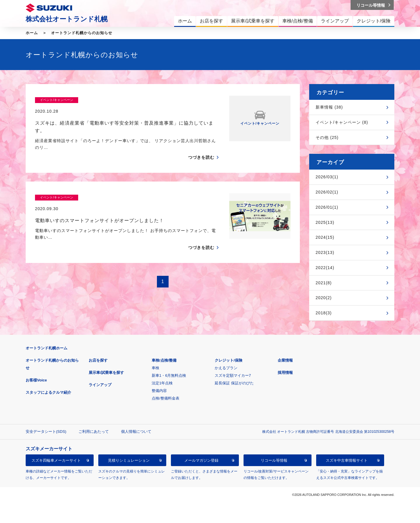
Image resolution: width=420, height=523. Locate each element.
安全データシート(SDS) (46, 432)
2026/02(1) (327, 192)
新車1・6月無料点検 (169, 375)
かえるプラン (226, 368)
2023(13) (325, 252)
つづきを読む (201, 146)
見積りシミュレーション (129, 460)
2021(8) (324, 283)
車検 (155, 368)
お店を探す (98, 360)
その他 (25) (327, 137)
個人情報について (136, 432)
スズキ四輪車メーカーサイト (56, 460)
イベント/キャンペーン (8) (342, 122)
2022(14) (325, 268)
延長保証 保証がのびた (234, 383)
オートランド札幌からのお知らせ (82, 33)
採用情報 (285, 373)
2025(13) (325, 222)
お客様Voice (36, 380)
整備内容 (159, 391)
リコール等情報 (274, 460)
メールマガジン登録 (201, 460)
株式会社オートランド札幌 (67, 19)
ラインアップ (100, 385)
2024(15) (325, 237)
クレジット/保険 (229, 360)
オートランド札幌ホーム (47, 348)
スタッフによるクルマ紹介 (48, 392)
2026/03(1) (327, 177)
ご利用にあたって (94, 432)
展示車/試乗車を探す (106, 373)
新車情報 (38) (329, 107)
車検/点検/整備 (164, 360)
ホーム (32, 33)
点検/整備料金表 (166, 398)
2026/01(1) (327, 207)
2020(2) (324, 298)
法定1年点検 (162, 383)
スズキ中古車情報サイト (347, 460)
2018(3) (324, 313)
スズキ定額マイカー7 (233, 375)
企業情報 (285, 360)
